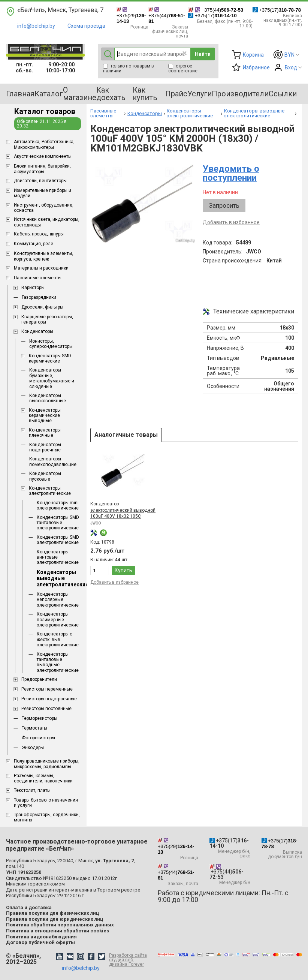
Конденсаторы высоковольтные (48, 398)
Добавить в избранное (231, 222)
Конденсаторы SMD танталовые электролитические (58, 523)
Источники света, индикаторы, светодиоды (47, 222)
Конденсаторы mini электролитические (58, 505)
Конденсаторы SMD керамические (50, 358)
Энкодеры (33, 748)
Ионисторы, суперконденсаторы (51, 344)
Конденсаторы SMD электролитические (58, 540)
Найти (203, 54)
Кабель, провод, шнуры (39, 234)
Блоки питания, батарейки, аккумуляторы (42, 169)
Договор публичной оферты (40, 942)
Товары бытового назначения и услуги (46, 803)
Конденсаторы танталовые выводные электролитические (58, 662)
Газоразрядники (39, 297)
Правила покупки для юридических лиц (55, 919)
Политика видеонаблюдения (41, 937)
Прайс (176, 94)
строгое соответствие (183, 68)
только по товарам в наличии (129, 68)
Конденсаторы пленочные (45, 433)
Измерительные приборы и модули (43, 193)
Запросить (224, 205)
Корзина (253, 55)
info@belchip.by (36, 26)
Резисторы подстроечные (49, 699)
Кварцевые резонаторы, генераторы (47, 319)
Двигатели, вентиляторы (40, 181)
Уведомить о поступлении (231, 173)
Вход (291, 67)
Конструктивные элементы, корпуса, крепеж (43, 256)
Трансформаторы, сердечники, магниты (47, 817)
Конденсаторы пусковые (45, 476)
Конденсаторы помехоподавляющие (53, 462)
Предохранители (39, 679)
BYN (289, 55)
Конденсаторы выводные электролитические (63, 578)
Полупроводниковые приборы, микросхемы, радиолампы (47, 764)
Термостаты (34, 728)
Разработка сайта (130, 960)
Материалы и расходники (41, 268)
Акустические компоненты (43, 156)
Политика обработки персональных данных (60, 925)
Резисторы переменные (47, 689)
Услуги (200, 94)
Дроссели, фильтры (42, 307)
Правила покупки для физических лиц (53, 913)
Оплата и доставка (29, 907)
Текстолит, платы (32, 790)
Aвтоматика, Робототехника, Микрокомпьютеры (44, 144)
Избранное (256, 67)
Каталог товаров (45, 111)
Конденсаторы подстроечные (45, 447)
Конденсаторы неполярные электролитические (58, 600)
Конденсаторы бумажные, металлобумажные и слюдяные (52, 378)
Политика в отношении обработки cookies (58, 931)
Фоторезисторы (38, 738)
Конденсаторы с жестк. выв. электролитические (58, 639)
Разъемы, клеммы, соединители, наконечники (43, 778)
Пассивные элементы (38, 278)
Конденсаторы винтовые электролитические (58, 557)
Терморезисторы (40, 718)
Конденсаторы (37, 331)
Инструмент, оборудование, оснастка (44, 208)
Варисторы (33, 288)
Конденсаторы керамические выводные (45, 416)
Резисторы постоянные (46, 709)
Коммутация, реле (34, 244)
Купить (123, 570)
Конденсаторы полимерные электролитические (58, 620)
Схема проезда (86, 26)
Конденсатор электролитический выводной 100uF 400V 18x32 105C (123, 510)
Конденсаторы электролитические (50, 491)
